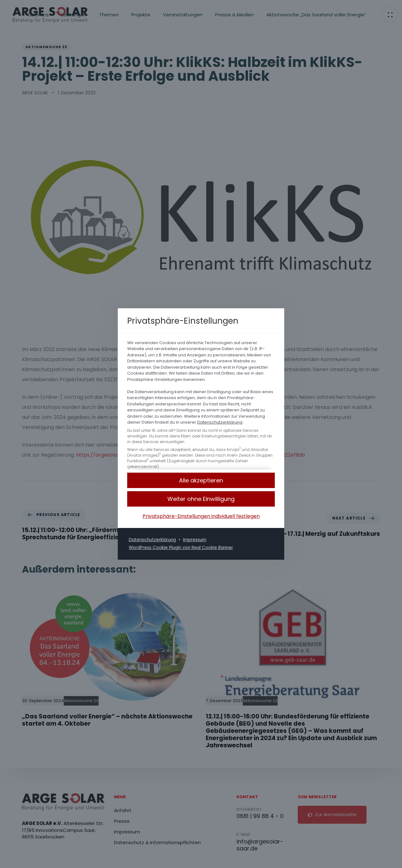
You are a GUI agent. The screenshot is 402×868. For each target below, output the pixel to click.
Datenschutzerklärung (220, 423)
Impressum (197, 540)
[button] (201, 499)
